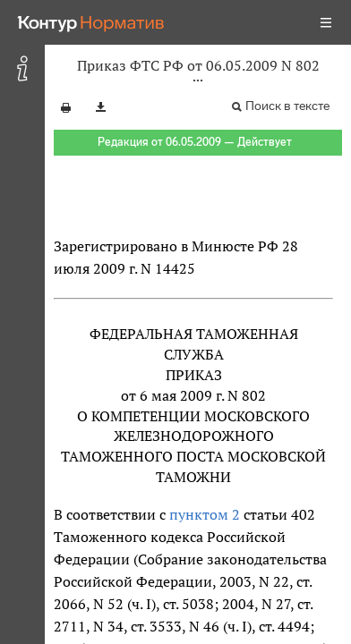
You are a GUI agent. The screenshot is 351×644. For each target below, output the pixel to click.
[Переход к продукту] (91, 22)
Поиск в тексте (287, 106)
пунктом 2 (205, 514)
